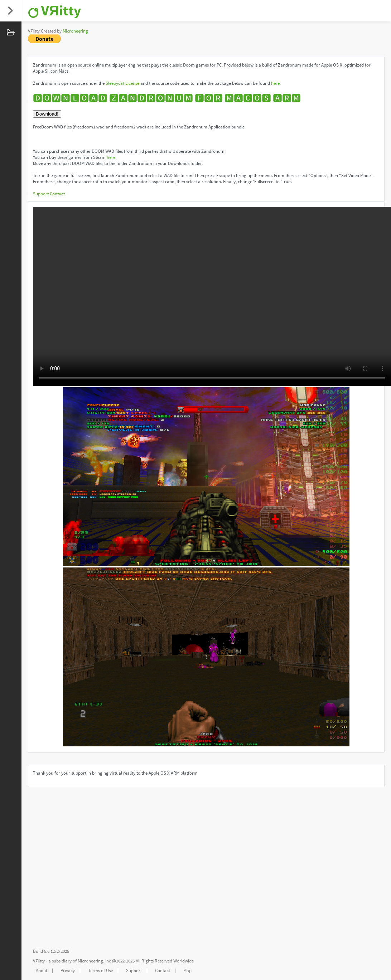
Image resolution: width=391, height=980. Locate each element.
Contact (57, 194)
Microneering (75, 31)
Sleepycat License (122, 83)
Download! (47, 114)
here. (276, 83)
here (111, 157)
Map (187, 971)
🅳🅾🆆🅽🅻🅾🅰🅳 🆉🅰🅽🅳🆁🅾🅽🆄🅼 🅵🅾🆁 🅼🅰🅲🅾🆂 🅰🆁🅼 (167, 98)
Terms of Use (100, 971)
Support (41, 194)
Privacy (68, 971)
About (42, 971)
